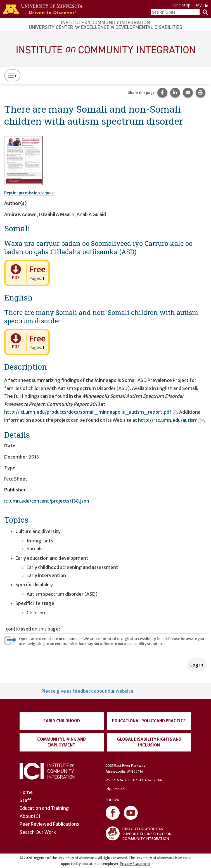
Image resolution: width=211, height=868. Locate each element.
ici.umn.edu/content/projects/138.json (47, 501)
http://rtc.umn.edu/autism (171, 420)
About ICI (30, 816)
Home (26, 792)
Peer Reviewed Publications (49, 824)
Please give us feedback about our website (87, 691)
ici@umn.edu (116, 789)
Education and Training (44, 808)
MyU (202, 5)
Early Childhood (62, 721)
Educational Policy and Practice (149, 721)
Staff (25, 800)
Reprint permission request (30, 193)
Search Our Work (38, 832)
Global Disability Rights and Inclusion (149, 742)
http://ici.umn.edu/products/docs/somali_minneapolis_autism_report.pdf (91, 412)
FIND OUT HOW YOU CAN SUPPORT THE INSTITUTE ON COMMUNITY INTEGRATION (139, 833)
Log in (197, 665)
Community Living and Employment (61, 742)
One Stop (182, 5)
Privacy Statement (135, 864)
